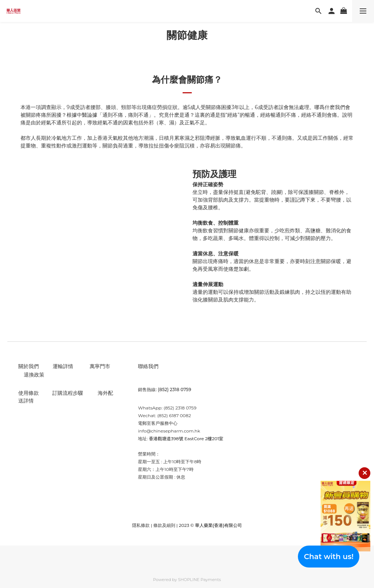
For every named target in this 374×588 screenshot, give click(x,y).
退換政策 (34, 375)
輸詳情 (66, 366)
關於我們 (29, 366)
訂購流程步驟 (68, 393)
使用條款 (29, 393)
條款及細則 (164, 525)
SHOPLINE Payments (199, 580)
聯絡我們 (148, 366)
